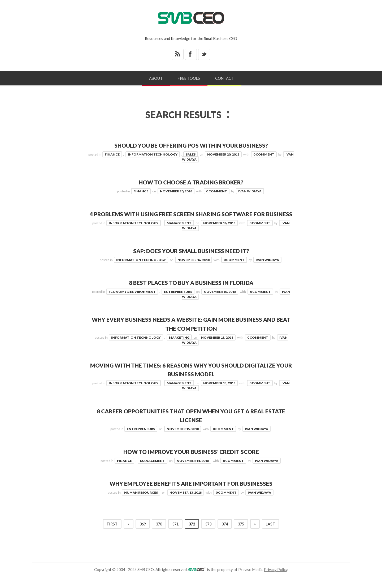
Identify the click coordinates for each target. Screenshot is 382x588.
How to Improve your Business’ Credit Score (191, 461)
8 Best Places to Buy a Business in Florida (191, 292)
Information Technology (153, 154)
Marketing (179, 346)
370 (159, 533)
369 (143, 533)
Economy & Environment (132, 300)
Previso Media (250, 579)
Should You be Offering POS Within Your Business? (191, 145)
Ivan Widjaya (250, 191)
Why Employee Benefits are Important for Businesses (191, 492)
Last (270, 533)
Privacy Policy (276, 579)
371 (175, 533)
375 (241, 533)
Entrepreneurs (178, 300)
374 (225, 533)
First (112, 533)
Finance (112, 154)
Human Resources (141, 501)
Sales (191, 154)
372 (192, 533)
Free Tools (189, 78)
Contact (225, 78)
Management (179, 232)
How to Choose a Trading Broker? (191, 182)
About (156, 78)
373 (208, 533)
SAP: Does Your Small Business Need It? (191, 260)
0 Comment (264, 154)
